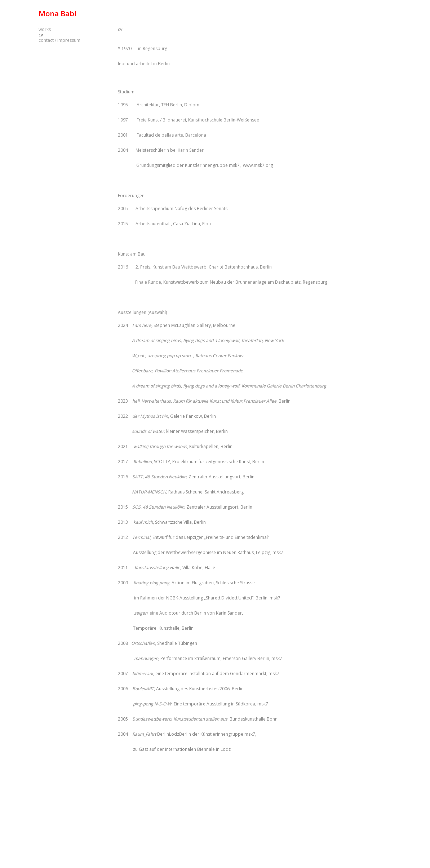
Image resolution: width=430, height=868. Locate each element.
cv (120, 29)
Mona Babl (57, 14)
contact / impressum (59, 40)
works (45, 29)
